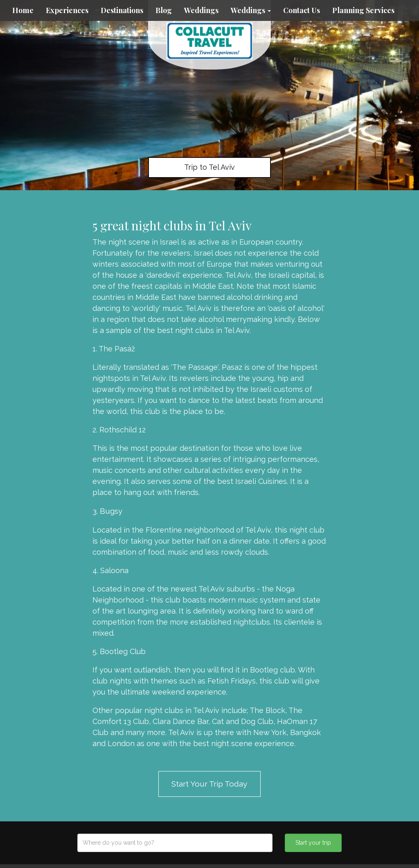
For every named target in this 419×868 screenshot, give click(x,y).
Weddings (201, 10)
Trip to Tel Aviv (209, 167)
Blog (164, 10)
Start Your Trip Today (209, 784)
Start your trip (313, 843)
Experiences (67, 10)
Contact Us (302, 10)
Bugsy (111, 511)
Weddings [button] (251, 10)
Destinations (122, 10)
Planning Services (363, 10)
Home (23, 10)
